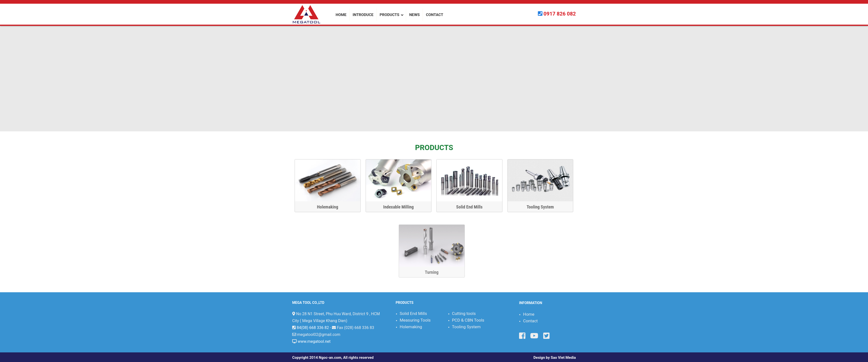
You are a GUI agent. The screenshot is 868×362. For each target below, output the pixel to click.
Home (529, 314)
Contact (530, 321)
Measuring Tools (415, 320)
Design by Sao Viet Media (555, 358)
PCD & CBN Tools (468, 320)
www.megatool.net (314, 341)
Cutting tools (464, 313)
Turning (763, 272)
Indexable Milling (400, 207)
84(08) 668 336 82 (313, 328)
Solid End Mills (471, 207)
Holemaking (329, 207)
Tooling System (542, 207)
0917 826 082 (560, 14)
